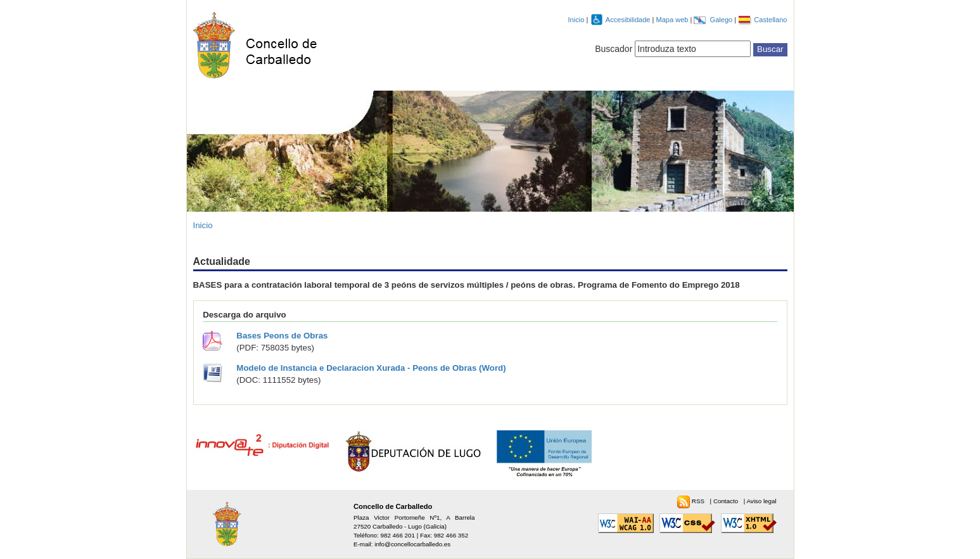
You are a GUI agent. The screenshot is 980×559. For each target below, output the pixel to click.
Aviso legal (761, 501)
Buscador (614, 49)
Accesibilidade (629, 20)
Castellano (770, 20)
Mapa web (673, 20)
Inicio (576, 20)
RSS (699, 501)
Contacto (727, 501)
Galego (722, 20)
